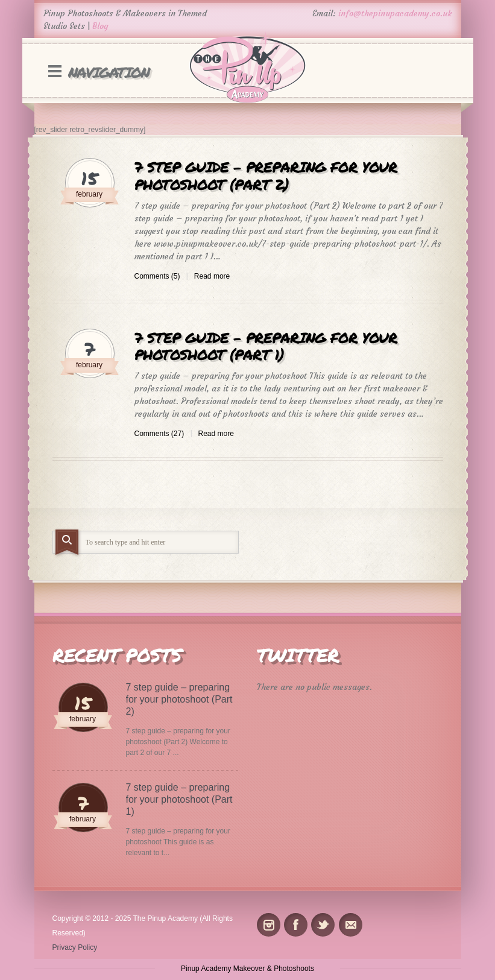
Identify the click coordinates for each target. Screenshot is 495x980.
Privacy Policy (75, 947)
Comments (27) (159, 434)
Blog (100, 26)
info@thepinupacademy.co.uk (395, 13)
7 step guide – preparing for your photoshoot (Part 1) (266, 346)
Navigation (109, 72)
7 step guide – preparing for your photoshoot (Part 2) (266, 175)
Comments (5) (157, 276)
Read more (212, 276)
